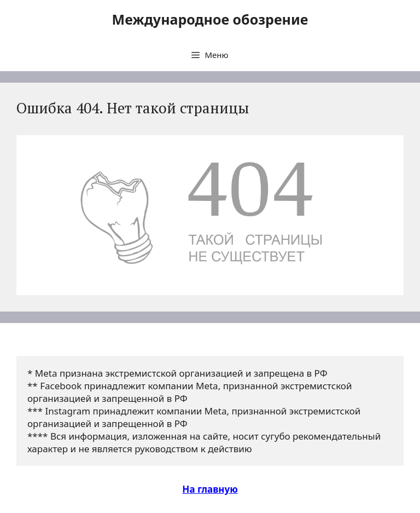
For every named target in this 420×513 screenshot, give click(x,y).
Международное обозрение (210, 19)
